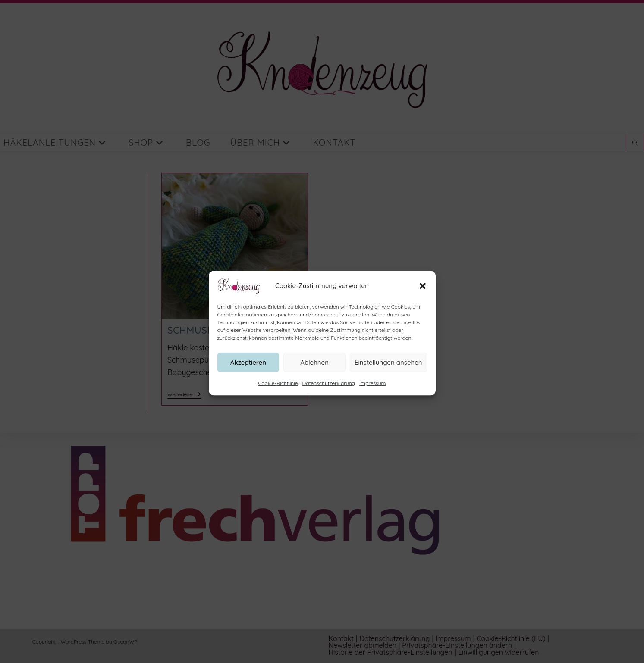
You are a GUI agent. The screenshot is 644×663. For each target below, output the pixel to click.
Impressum (372, 391)
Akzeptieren (248, 370)
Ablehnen (314, 370)
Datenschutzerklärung (329, 391)
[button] (423, 294)
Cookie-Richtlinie (278, 391)
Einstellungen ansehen (388, 370)
